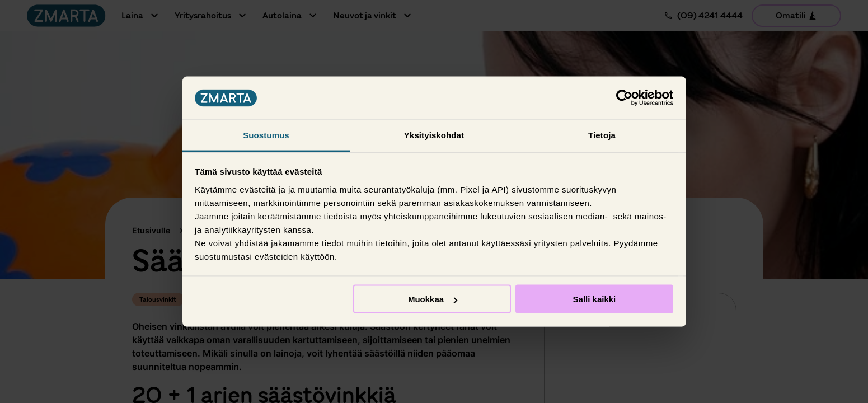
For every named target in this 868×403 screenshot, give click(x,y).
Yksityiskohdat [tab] (434, 135)
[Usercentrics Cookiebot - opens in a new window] (624, 98)
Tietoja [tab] (602, 135)
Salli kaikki (595, 299)
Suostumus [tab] (266, 135)
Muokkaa (433, 299)
